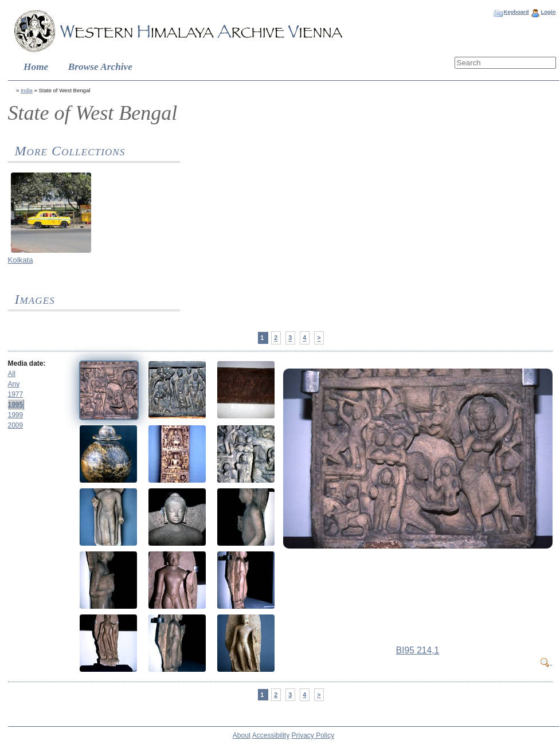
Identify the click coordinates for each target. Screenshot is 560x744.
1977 (16, 394)
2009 (16, 425)
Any (14, 384)
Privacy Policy (313, 735)
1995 (16, 405)
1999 (16, 415)
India (27, 90)
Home (36, 67)
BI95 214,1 (418, 650)
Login (548, 12)
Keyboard (516, 12)
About (242, 735)
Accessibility (271, 735)
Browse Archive (100, 67)
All (12, 374)
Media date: (27, 363)
